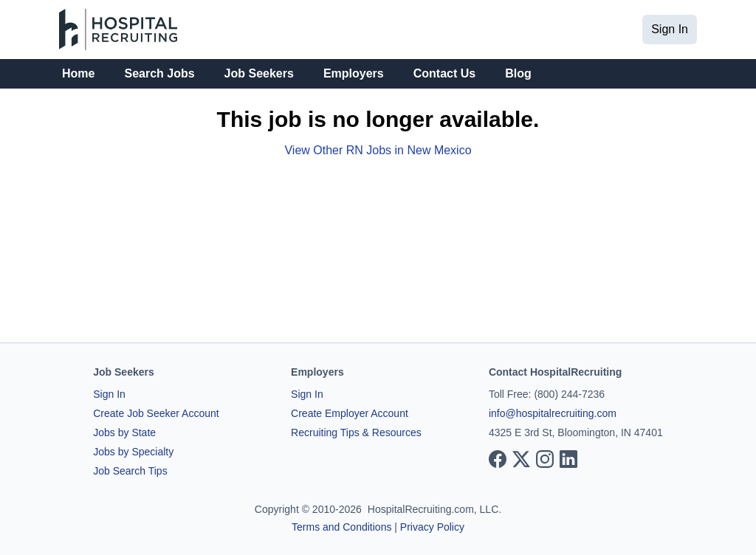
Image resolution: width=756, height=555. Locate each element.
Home (78, 73)
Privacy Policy (432, 527)
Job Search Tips (130, 471)
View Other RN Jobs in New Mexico (378, 150)
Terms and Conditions (341, 527)
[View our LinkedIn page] (568, 459)
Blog (518, 73)
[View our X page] (521, 459)
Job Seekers (259, 73)
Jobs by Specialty (133, 452)
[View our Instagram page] (545, 459)
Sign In (670, 29)
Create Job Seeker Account (156, 413)
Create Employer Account (350, 413)
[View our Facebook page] (498, 459)
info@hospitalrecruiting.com (553, 413)
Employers (354, 73)
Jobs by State (124, 432)
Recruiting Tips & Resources (356, 432)
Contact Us (444, 73)
